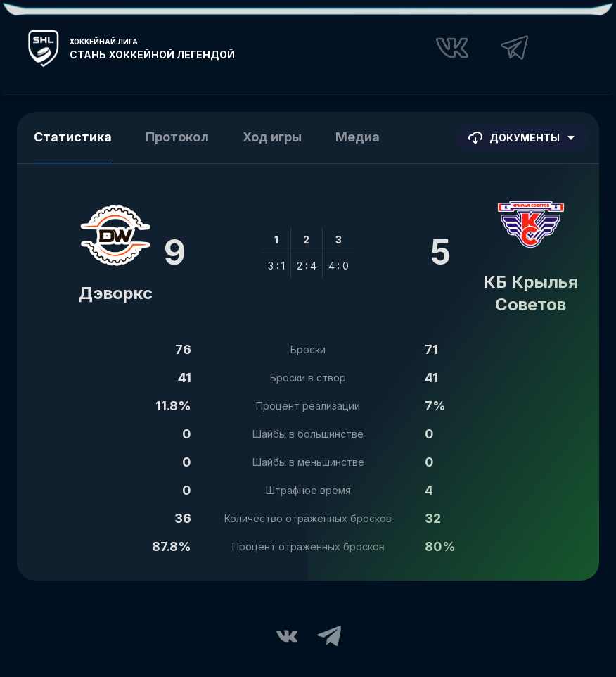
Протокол (177, 137)
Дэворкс (115, 293)
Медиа (358, 137)
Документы (522, 138)
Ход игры (272, 137)
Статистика (73, 137)
